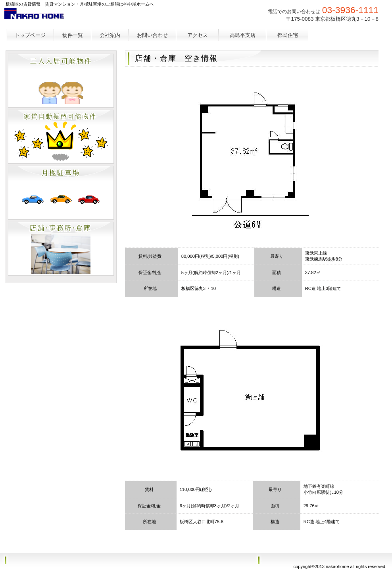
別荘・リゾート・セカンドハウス (61, 193)
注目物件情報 (61, 249)
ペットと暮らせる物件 (61, 81)
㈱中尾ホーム (64, 18)
